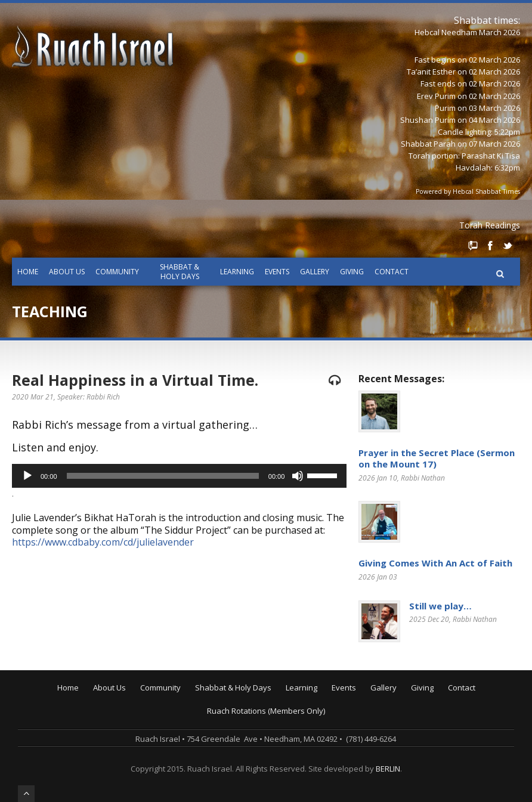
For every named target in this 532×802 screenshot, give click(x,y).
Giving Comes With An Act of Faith (435, 563)
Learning (237, 272)
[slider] (163, 476)
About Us (67, 272)
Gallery (315, 272)
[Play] (27, 476)
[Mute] (298, 476)
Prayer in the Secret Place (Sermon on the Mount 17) (437, 459)
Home (28, 272)
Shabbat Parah (428, 144)
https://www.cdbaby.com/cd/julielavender (103, 542)
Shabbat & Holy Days (180, 272)
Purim (445, 108)
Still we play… (440, 606)
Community (117, 272)
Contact (392, 272)
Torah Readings (490, 225)
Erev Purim (436, 96)
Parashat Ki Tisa (491, 156)
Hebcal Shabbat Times (486, 191)
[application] (179, 476)
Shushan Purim (428, 120)
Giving (352, 272)
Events (277, 272)
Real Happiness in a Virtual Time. (135, 380)
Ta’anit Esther (431, 72)
